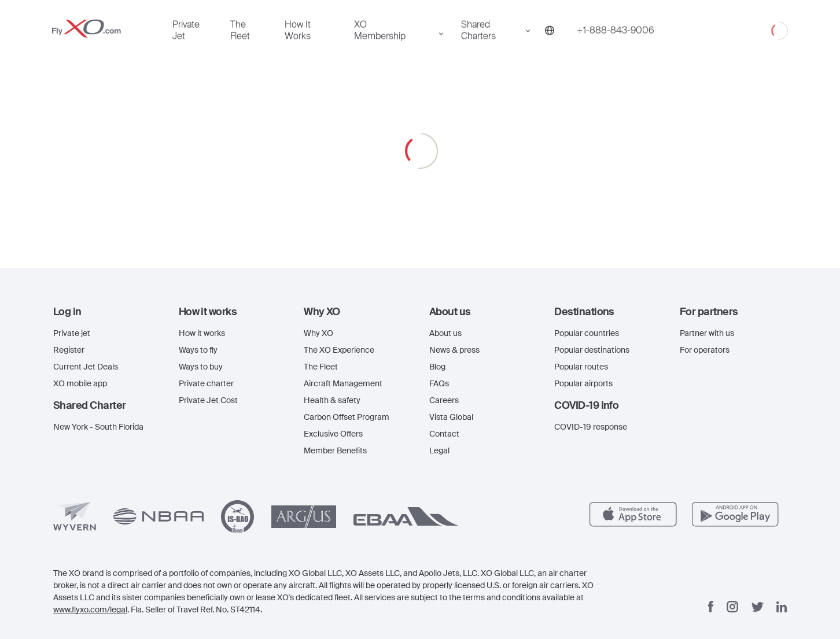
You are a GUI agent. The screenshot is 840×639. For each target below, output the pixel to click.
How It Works (105, 269)
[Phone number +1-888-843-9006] (56, 304)
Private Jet (24, 269)
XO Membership (162, 269)
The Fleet (61, 269)
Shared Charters (38, 291)
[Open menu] (18, 14)
